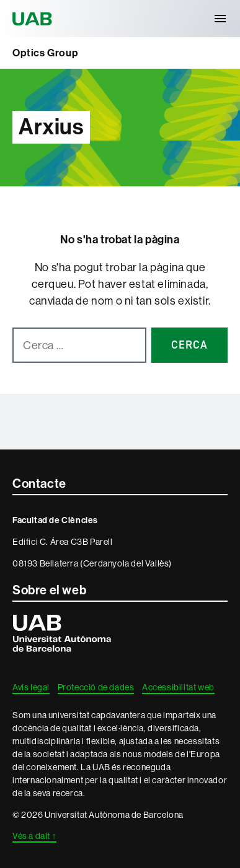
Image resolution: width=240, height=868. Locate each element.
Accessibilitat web (178, 687)
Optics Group (45, 53)
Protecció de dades (96, 687)
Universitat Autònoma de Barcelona (34, 19)
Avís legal (31, 687)
